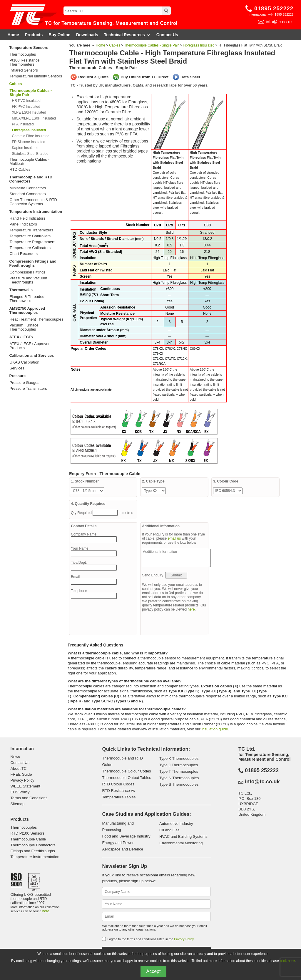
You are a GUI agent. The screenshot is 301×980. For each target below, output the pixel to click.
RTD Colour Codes (118, 784)
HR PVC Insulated (26, 101)
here (191, 609)
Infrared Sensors (24, 70)
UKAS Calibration (25, 362)
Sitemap (18, 804)
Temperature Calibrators (30, 248)
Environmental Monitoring (181, 843)
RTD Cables (20, 170)
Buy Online (59, 35)
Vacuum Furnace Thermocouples (24, 327)
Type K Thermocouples (179, 758)
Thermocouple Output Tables (127, 778)
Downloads (87, 35)
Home (13, 35)
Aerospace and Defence (122, 849)
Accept (154, 971)
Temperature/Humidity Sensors (36, 76)
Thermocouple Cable (28, 839)
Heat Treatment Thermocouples (37, 319)
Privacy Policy (22, 780)
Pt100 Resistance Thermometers (25, 62)
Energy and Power (118, 843)
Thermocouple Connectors (33, 845)
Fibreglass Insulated (199, 45)
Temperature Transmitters (31, 230)
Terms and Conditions (29, 798)
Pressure (18, 376)
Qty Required (82, 513)
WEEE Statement (25, 786)
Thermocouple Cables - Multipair (30, 162)
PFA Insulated (23, 124)
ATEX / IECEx (21, 337)
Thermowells (21, 290)
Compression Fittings (28, 272)
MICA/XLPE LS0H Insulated (34, 118)
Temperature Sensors (29, 48)
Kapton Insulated (25, 148)
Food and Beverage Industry (126, 836)
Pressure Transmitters (28, 389)
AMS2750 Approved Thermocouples (27, 310)
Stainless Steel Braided (30, 154)
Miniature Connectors (28, 188)
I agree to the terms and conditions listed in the (150, 939)
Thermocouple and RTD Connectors (31, 179)
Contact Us (167, 35)
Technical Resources (127, 35)
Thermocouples (23, 54)
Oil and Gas (169, 830)
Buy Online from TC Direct (144, 77)
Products (34, 35)
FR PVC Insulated (26, 107)
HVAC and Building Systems (183, 836)
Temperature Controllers (30, 236)
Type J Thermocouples (179, 765)
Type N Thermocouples (179, 778)
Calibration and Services (32, 355)
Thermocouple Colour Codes (126, 771)
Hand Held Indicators (27, 218)
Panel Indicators (23, 224)
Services (17, 368)
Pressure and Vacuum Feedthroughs (29, 280)
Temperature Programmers (32, 242)
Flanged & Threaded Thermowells (27, 299)
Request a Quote (93, 77)
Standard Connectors (28, 194)
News (15, 757)
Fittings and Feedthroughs (33, 851)
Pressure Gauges (25, 383)
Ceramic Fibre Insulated (31, 136)
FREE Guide (21, 774)
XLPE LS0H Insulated (29, 112)
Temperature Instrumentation (36, 212)
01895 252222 (274, 8)
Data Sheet (190, 77)
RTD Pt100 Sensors (27, 833)
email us (174, 538)
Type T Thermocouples (179, 771)
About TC (19, 768)
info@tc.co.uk (279, 22)
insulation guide (215, 729)
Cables (16, 84)
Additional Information (176, 558)
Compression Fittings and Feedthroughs (33, 263)
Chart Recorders (24, 254)
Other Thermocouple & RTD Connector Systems (33, 202)
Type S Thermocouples (179, 784)
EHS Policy (20, 792)
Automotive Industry (176, 824)
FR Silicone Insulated (29, 142)
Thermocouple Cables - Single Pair (151, 45)
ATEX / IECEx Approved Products (30, 346)
